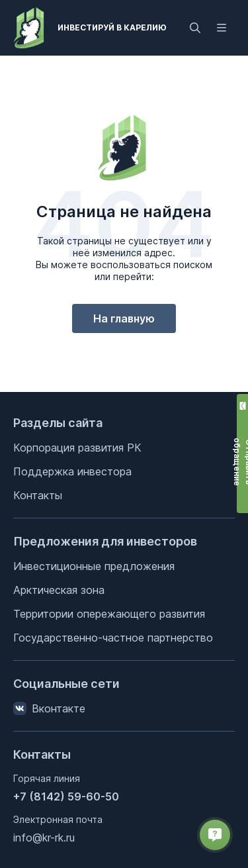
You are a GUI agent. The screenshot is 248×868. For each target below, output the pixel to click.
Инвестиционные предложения (94, 566)
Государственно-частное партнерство (113, 638)
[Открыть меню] (222, 28)
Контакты (38, 495)
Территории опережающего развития (109, 614)
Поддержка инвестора (72, 471)
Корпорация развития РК (77, 448)
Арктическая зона (59, 590)
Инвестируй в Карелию (112, 27)
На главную (124, 318)
